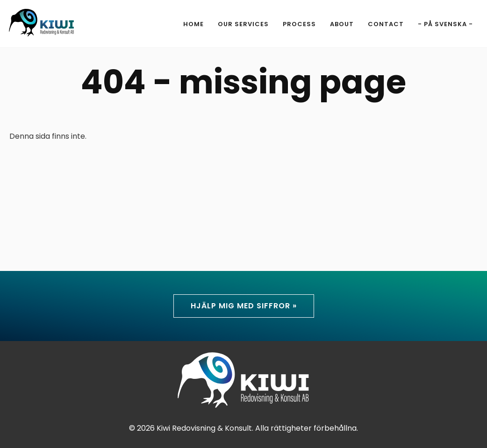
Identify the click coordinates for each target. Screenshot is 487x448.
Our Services (243, 24)
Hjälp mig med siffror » (244, 306)
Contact (386, 24)
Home (193, 24)
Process (299, 24)
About (342, 24)
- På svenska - (445, 24)
